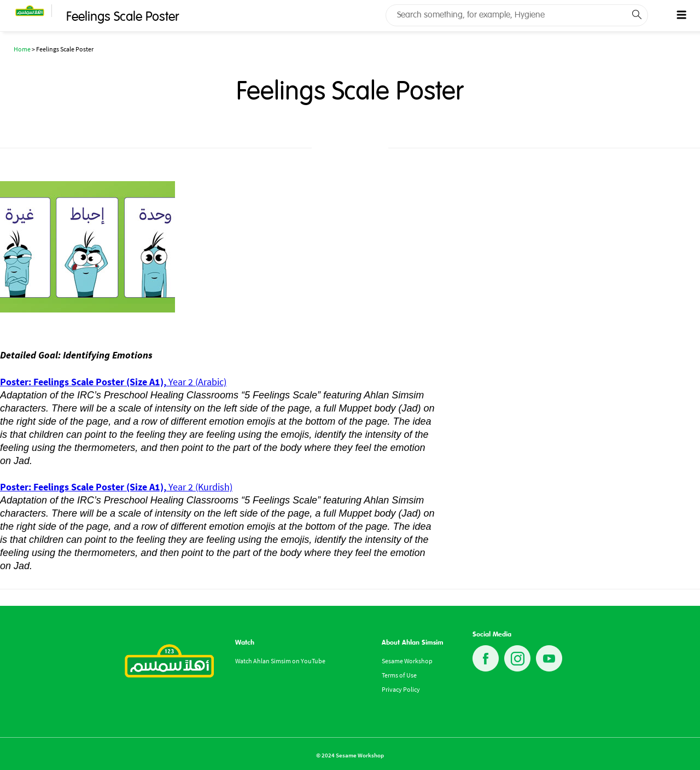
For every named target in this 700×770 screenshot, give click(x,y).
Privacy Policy (401, 689)
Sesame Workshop (407, 661)
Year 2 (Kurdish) (116, 487)
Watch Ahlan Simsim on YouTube (280, 661)
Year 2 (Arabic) (113, 382)
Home (22, 49)
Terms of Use (399, 675)
